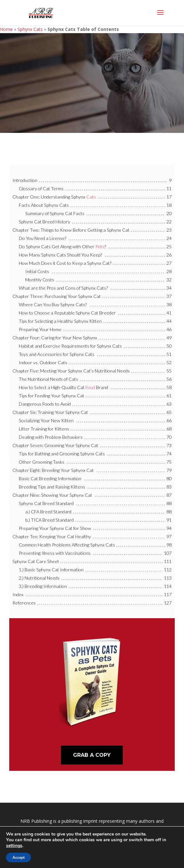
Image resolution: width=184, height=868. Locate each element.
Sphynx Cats (30, 29)
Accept (18, 857)
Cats (91, 197)
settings (14, 846)
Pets (100, 246)
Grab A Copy (92, 755)
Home (6, 29)
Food (90, 387)
